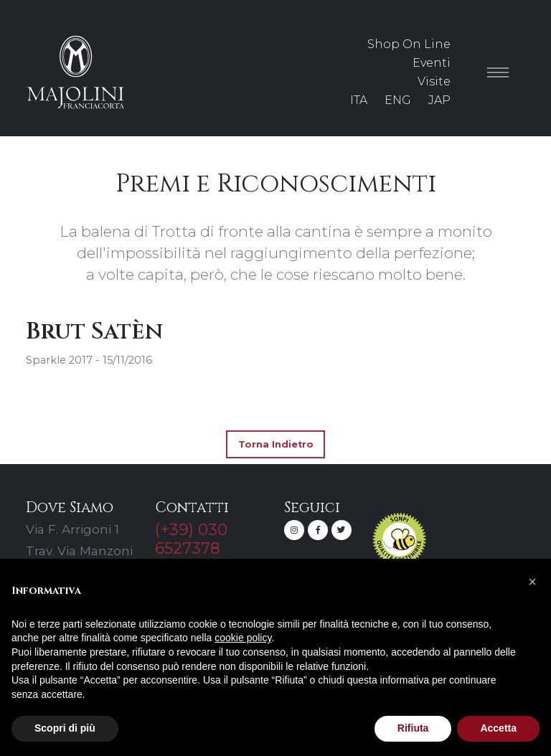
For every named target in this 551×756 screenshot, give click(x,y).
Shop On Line (409, 44)
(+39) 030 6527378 (191, 539)
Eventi (432, 63)
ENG (398, 100)
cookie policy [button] (243, 638)
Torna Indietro (276, 444)
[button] (532, 582)
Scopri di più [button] (65, 728)
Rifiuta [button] (413, 728)
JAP (439, 100)
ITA (359, 100)
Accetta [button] (498, 728)
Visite (434, 81)
